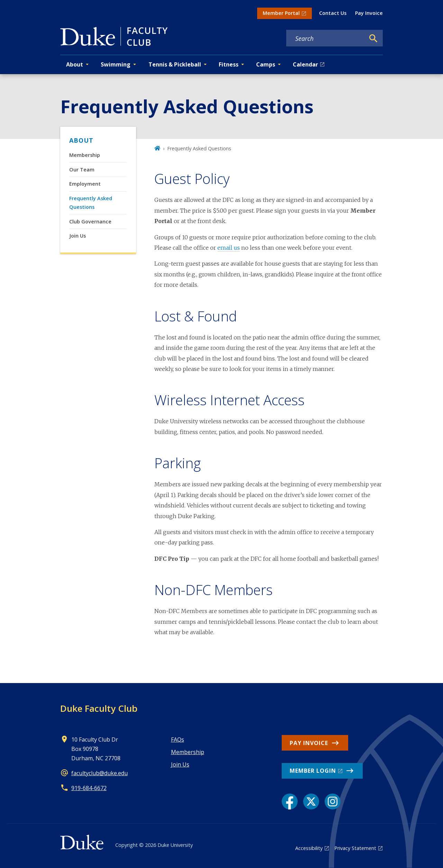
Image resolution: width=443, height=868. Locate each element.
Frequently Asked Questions (91, 202)
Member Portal (281, 13)
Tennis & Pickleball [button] (175, 64)
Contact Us (333, 13)
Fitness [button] (229, 64)
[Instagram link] (333, 801)
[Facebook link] (290, 801)
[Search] (373, 38)
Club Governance (90, 222)
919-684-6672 (89, 788)
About (81, 140)
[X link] (311, 801)
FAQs (178, 739)
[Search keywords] (326, 38)
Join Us (78, 236)
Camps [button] (266, 64)
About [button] (75, 64)
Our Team (82, 170)
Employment (85, 184)
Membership (85, 155)
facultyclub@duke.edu (100, 773)
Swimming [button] (116, 64)
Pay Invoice (369, 13)
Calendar (305, 64)
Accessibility (309, 848)
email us (229, 248)
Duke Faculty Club (99, 708)
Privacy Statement (355, 848)
